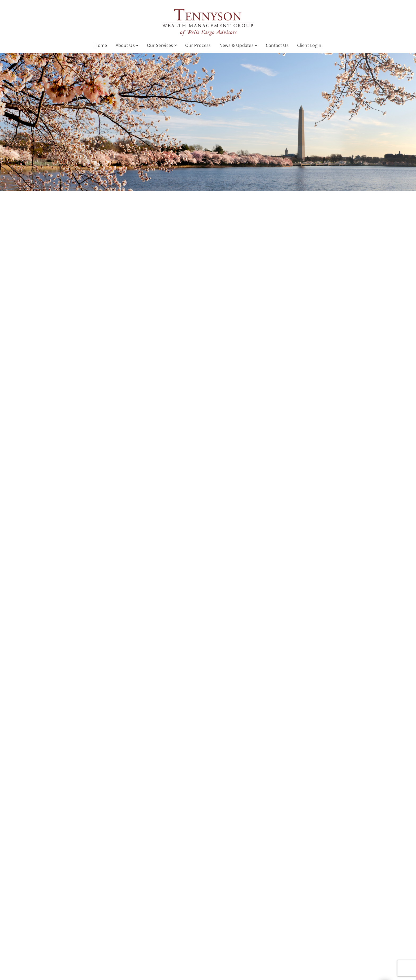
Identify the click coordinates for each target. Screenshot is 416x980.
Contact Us (277, 45)
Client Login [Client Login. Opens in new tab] (309, 45)
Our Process (198, 45)
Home (101, 45)
